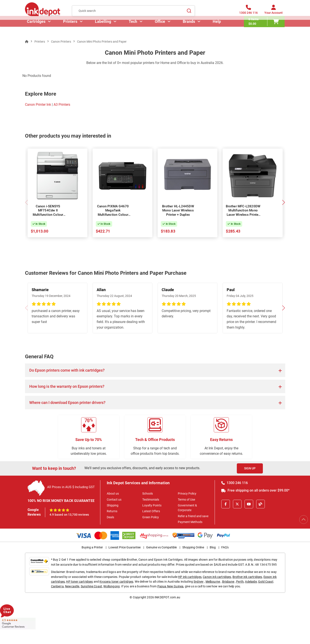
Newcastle (72, 586)
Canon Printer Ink (38, 105)
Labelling (104, 29)
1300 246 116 (235, 483)
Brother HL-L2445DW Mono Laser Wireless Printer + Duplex (178, 210)
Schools (148, 493)
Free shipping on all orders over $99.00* (255, 490)
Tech (134, 29)
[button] (284, 202)
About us (113, 493)
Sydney (198, 582)
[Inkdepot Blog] (260, 504)
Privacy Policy (187, 493)
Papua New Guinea (170, 586)
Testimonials (151, 500)
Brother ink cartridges (247, 577)
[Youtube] (249, 504)
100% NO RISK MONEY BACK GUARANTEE (61, 501)
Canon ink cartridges (217, 577)
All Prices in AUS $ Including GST (71, 487)
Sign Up (250, 468)
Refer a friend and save (193, 516)
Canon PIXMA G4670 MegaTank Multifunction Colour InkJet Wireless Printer (113, 213)
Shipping (113, 505)
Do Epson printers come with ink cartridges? (67, 370)
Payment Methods (190, 522)
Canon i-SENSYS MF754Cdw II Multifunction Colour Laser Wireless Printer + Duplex (48, 215)
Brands (190, 29)
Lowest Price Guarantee (125, 547)
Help (217, 29)
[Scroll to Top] (304, 520)
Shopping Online (193, 547)
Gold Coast (266, 582)
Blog (213, 547)
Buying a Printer (92, 547)
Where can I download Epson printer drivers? (67, 403)
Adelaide (251, 582)
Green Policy (151, 517)
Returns (112, 511)
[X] (237, 504)
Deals (110, 517)
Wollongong (112, 586)
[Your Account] (274, 13)
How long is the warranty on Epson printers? (67, 386)
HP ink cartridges (190, 577)
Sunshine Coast (91, 586)
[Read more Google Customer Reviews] (18, 623)
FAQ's (225, 547)
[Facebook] (226, 504)
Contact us (114, 500)
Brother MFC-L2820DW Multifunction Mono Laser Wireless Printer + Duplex (243, 213)
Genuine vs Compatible (161, 547)
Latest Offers (151, 511)
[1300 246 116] (248, 13)
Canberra (57, 586)
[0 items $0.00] (265, 29)
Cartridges (37, 29)
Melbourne (213, 582)
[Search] (189, 13)
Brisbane (228, 582)
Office (161, 29)
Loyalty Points (152, 505)
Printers (71, 29)
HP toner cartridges (79, 582)
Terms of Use (186, 500)
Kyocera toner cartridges (116, 582)
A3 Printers (62, 105)
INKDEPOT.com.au (167, 597)
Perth (240, 582)
